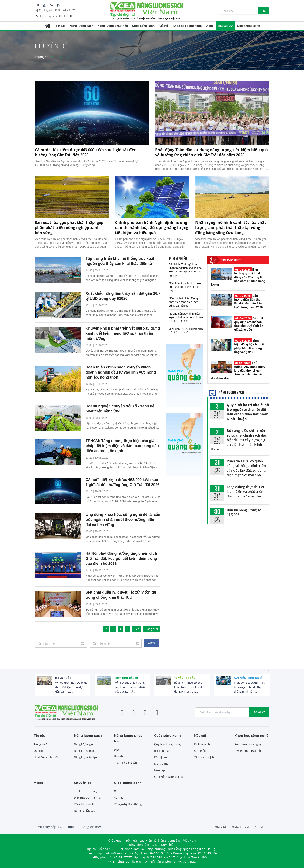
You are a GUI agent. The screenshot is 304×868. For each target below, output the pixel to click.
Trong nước (63, 678)
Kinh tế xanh (202, 744)
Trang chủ (43, 57)
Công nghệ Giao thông (128, 804)
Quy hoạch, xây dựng (167, 744)
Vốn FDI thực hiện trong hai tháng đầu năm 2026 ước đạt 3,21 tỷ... (130, 687)
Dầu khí (119, 756)
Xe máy (119, 798)
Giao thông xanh (249, 26)
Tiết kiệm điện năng (86, 791)
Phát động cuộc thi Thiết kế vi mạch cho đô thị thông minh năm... (249, 687)
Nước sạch (161, 770)
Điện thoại (240, 827)
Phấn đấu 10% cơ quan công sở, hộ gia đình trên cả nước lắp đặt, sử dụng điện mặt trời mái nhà (246, 468)
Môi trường (161, 764)
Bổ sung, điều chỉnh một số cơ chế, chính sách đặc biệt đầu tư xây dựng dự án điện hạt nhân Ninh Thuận (238, 440)
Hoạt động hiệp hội (46, 757)
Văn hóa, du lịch (204, 757)
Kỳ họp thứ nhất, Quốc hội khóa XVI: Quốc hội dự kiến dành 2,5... (71, 687)
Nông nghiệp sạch (85, 810)
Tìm (263, 11)
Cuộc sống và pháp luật (169, 777)
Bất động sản (162, 751)
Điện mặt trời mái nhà (87, 798)
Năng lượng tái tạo (85, 757)
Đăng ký (259, 712)
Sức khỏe (200, 751)
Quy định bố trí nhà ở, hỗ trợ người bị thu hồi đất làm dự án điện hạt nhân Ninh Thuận (248, 412)
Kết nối (164, 26)
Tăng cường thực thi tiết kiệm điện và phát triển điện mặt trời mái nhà (246, 492)
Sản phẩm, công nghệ (248, 678)
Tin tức (60, 26)
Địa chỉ (220, 827)
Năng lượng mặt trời (86, 751)
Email (259, 827)
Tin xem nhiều (177, 259)
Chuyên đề (225, 26)
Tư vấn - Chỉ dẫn (185, 678)
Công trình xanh (84, 804)
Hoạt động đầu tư (126, 678)
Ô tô (117, 791)
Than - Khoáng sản (125, 763)
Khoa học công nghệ (187, 26)
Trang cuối (151, 629)
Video (210, 26)
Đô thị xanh (161, 757)
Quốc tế (39, 751)
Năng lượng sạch (81, 26)
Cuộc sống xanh (143, 26)
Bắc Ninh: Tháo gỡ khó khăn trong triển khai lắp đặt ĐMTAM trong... (190, 687)
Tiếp (137, 629)
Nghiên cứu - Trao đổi (248, 751)
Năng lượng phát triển (113, 26)
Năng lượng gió (83, 744)
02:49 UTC (69, 10)
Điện (117, 750)
